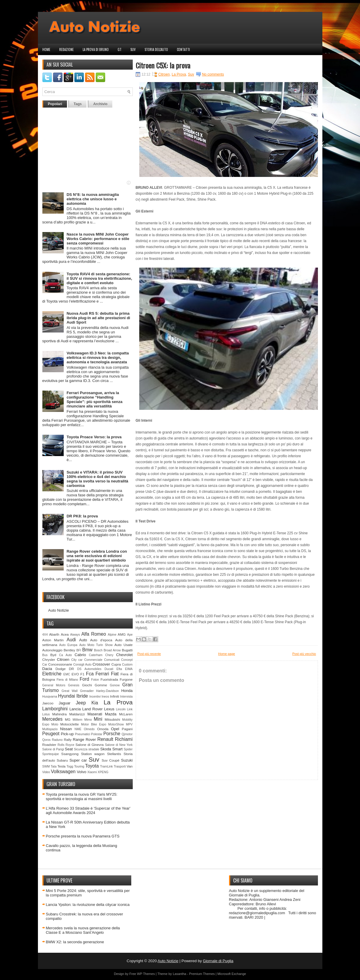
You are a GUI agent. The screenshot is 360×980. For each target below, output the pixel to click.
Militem (77, 720)
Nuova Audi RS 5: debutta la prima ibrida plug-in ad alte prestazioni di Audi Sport (99, 318)
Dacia (47, 669)
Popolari (55, 104)
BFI (79, 650)
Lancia (75, 709)
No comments (213, 74)
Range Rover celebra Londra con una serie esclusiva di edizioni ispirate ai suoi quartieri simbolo (97, 556)
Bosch (98, 650)
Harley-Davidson (107, 691)
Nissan (66, 729)
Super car (78, 760)
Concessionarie (60, 664)
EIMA (129, 669)
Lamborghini (55, 709)
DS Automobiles (89, 669)
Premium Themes (202, 974)
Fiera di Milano (67, 680)
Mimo (88, 720)
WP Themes (146, 974)
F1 (82, 674)
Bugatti (127, 650)
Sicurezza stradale (87, 749)
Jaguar (65, 703)
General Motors (54, 685)
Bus (45, 655)
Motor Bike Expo (93, 724)
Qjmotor (127, 734)
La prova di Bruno (96, 49)
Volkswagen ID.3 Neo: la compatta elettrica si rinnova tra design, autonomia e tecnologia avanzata (98, 358)
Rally (68, 740)
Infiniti (115, 696)
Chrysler (49, 660)
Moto (55, 724)
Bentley (69, 650)
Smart (117, 749)
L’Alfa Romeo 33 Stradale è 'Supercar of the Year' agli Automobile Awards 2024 (88, 810)
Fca (90, 674)
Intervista (126, 697)
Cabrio (80, 655)
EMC (67, 674)
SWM (46, 766)
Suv (133, 49)
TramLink (107, 766)
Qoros (47, 740)
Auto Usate (123, 645)
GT (120, 49)
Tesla (61, 766)
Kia (95, 703)
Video (46, 772)
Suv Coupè (111, 760)
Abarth (54, 634)
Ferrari (102, 674)
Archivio (100, 104)
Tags (78, 104)
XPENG (103, 772)
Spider (128, 749)
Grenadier (87, 691)
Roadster (49, 745)
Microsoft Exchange (232, 974)
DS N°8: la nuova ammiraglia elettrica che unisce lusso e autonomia (93, 199)
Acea (65, 634)
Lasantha (179, 974)
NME (78, 729)
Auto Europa (68, 645)
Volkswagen (63, 772)
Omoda (103, 729)
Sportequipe (51, 754)
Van (130, 766)
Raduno (57, 740)
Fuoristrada (109, 679)
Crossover (101, 664)
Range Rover (84, 740)
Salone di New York (119, 745)
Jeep (81, 703)
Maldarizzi (77, 714)
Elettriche (52, 674)
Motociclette (70, 724)
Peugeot (51, 734)
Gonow (115, 685)
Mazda (111, 714)
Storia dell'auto (156, 49)
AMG (122, 634)
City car (77, 660)
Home (46, 49)
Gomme (101, 685)
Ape (130, 635)
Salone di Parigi (53, 749)
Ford (84, 679)
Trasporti (120, 766)
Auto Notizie (59, 610)
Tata (54, 766)
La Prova (118, 702)
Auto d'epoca (101, 640)
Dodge (60, 669)
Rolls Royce (66, 745)
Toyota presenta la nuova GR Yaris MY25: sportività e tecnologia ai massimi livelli (82, 797)
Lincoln (121, 709)
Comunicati (112, 660)
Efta (119, 669)
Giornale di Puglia (218, 961)
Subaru (62, 760)
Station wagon (93, 754)
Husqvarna (50, 697)
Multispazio (50, 729)
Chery (109, 655)
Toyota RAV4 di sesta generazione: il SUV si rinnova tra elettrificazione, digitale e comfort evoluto (99, 278)
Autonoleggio (52, 650)
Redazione (67, 49)
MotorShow (116, 724)
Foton (95, 680)
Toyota (92, 766)
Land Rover (93, 709)
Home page (227, 654)
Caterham (96, 655)
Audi (71, 640)
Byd (53, 655)
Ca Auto (65, 655)
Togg (70, 766)
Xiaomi (92, 772)
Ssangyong (70, 754)
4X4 (45, 635)
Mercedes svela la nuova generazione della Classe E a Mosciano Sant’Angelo (83, 930)
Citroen (63, 660)
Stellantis (114, 754)
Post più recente (149, 654)
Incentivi (95, 697)
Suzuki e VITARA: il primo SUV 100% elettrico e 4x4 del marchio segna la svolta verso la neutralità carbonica (97, 479)
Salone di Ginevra (90, 745)
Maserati (95, 714)
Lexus (109, 709)
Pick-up (67, 734)
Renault (105, 739)
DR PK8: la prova (82, 516)
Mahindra (59, 714)
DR (72, 669)
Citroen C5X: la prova (163, 65)
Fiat (115, 674)
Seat (69, 749)
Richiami (124, 739)
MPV (129, 724)
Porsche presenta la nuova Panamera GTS (83, 836)
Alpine (112, 635)
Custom (127, 665)
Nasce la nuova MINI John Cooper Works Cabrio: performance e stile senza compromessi (98, 239)
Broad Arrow (112, 650)
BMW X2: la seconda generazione (75, 942)
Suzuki (127, 760)
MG (68, 719)
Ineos (105, 697)
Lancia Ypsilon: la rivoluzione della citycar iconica (88, 905)
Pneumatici (83, 734)
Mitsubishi (112, 719)
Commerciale (93, 660)
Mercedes (52, 719)
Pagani (127, 729)
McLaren (126, 714)
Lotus (46, 714)
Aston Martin (53, 640)
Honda (127, 691)
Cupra (116, 664)
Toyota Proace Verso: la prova (94, 437)
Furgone (126, 679)
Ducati (109, 669)
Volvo (81, 772)
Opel (115, 729)
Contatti (183, 49)
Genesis (74, 685)
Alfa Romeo (93, 634)
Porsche (112, 734)
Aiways (75, 635)
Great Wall (70, 691)
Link (130, 709)
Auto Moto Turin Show (96, 645)
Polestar (97, 734)
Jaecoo (48, 703)
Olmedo (89, 729)
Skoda (106, 749)
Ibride (82, 696)
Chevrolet (124, 655)
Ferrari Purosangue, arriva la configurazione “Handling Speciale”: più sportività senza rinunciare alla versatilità (95, 399)
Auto (83, 640)
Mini (98, 719)
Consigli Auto (82, 665)
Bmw (87, 650)
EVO (75, 674)
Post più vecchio (304, 654)
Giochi (87, 685)
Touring (79, 766)
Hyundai (67, 696)
